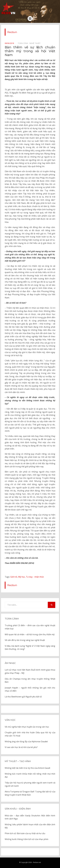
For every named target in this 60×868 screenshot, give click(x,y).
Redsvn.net (37, 862)
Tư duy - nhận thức (35, 577)
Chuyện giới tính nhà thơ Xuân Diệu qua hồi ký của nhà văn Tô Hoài (30, 734)
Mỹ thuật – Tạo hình (18, 761)
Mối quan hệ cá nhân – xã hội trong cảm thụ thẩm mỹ (30, 634)
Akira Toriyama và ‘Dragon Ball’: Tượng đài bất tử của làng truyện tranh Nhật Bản (30, 793)
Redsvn (12, 32)
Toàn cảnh (12, 619)
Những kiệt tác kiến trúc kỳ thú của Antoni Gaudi (27, 768)
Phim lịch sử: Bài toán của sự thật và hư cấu (25, 833)
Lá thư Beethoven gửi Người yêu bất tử (23, 697)
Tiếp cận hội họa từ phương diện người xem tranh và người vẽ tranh (30, 784)
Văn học (10, 720)
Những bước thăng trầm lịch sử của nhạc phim (27, 839)
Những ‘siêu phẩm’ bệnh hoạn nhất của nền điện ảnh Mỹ (30, 826)
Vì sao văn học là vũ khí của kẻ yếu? (21, 747)
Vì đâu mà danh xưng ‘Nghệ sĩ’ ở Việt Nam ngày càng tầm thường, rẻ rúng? (30, 648)
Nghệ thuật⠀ (36, 43)
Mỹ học (22, 577)
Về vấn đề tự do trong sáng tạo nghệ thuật (25, 640)
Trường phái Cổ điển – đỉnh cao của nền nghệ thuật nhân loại (30, 627)
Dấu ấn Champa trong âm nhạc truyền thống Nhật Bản (30, 680)
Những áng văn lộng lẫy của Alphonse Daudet (26, 742)
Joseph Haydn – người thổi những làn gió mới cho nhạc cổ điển (30, 689)
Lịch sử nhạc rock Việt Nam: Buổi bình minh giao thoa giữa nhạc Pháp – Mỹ (30, 671)
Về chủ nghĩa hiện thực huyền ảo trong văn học (27, 727)
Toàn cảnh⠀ (24, 43)
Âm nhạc (10, 663)
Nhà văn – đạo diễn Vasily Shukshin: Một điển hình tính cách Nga (30, 817)
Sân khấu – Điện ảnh (18, 809)
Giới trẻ (14, 577)
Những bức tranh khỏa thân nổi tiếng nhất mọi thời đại (30, 775)
